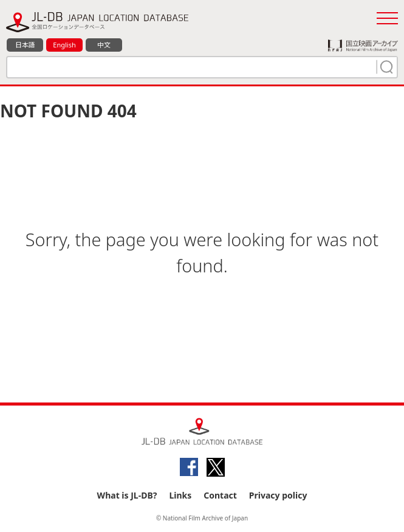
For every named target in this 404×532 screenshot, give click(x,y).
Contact (220, 495)
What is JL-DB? (127, 495)
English (64, 45)
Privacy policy (278, 495)
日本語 (25, 45)
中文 (104, 45)
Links (180, 495)
